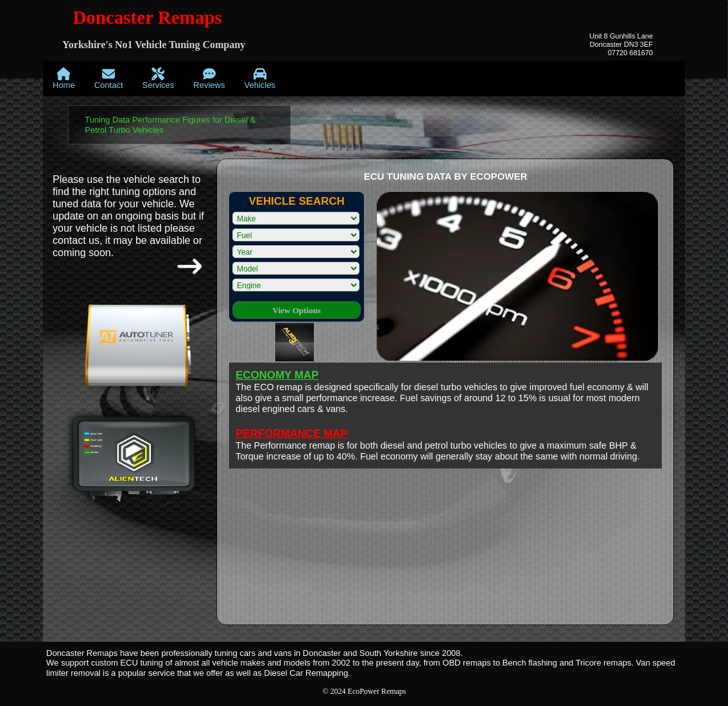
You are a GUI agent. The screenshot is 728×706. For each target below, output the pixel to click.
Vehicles (259, 79)
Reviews (209, 79)
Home (64, 79)
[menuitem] (64, 79)
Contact (109, 79)
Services (159, 79)
